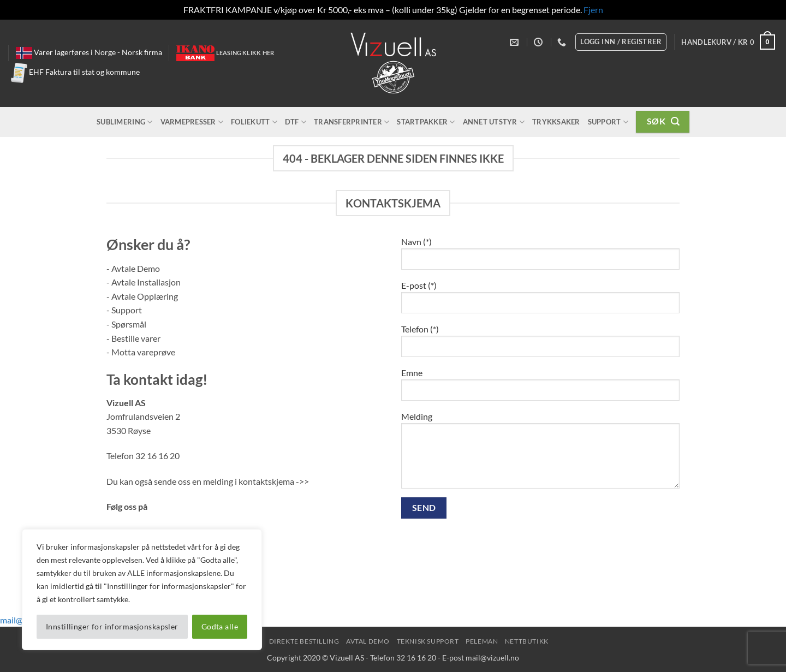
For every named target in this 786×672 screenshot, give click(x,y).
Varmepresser (192, 122)
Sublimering (124, 122)
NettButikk (527, 641)
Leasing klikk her (245, 53)
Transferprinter (352, 122)
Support (608, 122)
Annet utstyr (494, 122)
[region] (142, 590)
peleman (482, 641)
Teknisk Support (428, 641)
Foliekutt (254, 122)
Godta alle (220, 626)
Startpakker (426, 122)
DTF (296, 122)
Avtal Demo (368, 641)
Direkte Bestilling (304, 641)
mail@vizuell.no (492, 658)
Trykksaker (556, 122)
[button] (728, 42)
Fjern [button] (593, 10)
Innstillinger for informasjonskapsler (112, 626)
